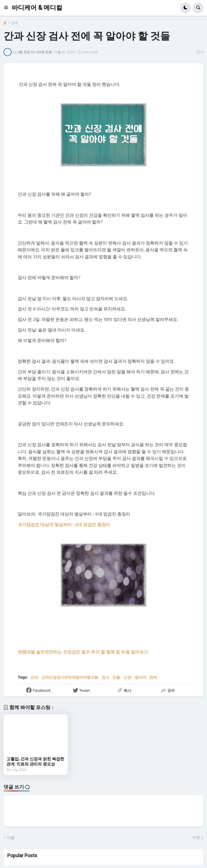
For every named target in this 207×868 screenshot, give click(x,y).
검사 (105, 677)
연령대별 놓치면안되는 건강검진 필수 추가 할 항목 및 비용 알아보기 (83, 652)
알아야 (140, 677)
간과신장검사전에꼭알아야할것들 (70, 677)
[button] (8, 8)
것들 (116, 677)
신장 (127, 677)
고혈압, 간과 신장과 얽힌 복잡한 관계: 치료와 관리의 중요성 (35, 762)
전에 (153, 677)
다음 (11, 838)
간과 (15, 23)
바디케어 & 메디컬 (37, 8)
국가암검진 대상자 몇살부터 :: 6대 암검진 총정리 (64, 524)
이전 (196, 838)
